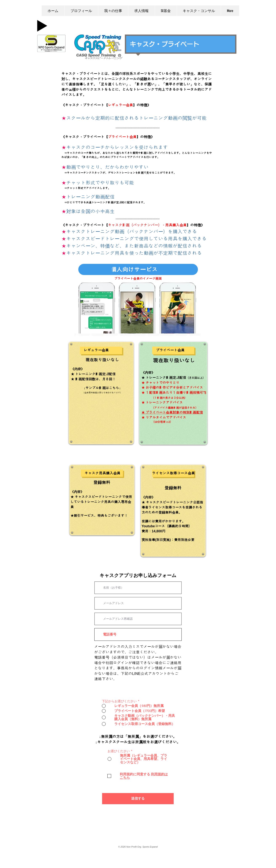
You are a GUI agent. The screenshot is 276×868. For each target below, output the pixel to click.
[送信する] (138, 799)
